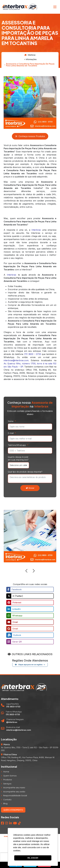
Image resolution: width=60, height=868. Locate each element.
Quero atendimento (13, 810)
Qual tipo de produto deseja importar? (25, 472)
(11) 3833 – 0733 (33, 354)
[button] (26, 571)
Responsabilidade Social (15, 795)
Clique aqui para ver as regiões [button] (29, 665)
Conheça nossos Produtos (30, 136)
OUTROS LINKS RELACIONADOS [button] (32, 654)
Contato (7, 800)
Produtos (8, 780)
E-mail (13, 433)
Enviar (30, 488)
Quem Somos (10, 776)
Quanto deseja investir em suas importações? (18, 458)
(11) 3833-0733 (13, 707)
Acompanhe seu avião (14, 792)
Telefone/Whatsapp (19, 445)
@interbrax (12, 722)
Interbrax (30, 55)
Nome (13, 421)
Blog (5, 803)
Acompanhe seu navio (14, 788)
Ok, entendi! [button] (33, 858)
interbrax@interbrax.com (16, 360)
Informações (31, 59)
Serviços (7, 784)
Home (6, 772)
